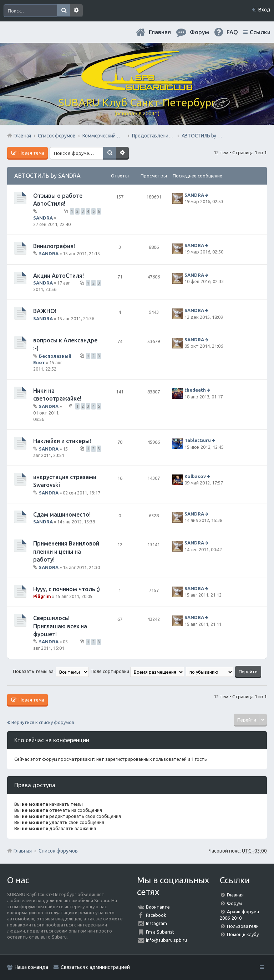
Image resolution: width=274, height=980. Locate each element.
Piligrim (42, 596)
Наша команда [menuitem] (31, 967)
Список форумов (58, 851)
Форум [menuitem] (199, 32)
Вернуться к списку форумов (43, 722)
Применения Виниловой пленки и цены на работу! (66, 551)
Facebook (156, 915)
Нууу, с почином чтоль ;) (67, 589)
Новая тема (31, 153)
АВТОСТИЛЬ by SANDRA (47, 176)
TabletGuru (198, 441)
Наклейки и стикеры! (62, 441)
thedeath (195, 390)
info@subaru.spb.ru (166, 940)
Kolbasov (195, 476)
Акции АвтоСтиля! (59, 276)
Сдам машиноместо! (62, 514)
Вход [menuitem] (264, 10)
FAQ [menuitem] (232, 32)
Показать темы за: (51, 671)
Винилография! (54, 246)
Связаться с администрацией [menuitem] (95, 967)
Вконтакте (158, 907)
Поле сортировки (137, 671)
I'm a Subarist (160, 932)
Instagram (156, 923)
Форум (234, 903)
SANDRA (43, 218)
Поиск (64, 11)
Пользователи (243, 926)
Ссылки (260, 32)
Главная (160, 32)
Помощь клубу (243, 934)
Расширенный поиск (76, 11)
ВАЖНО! (45, 311)
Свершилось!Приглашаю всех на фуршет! (60, 626)
